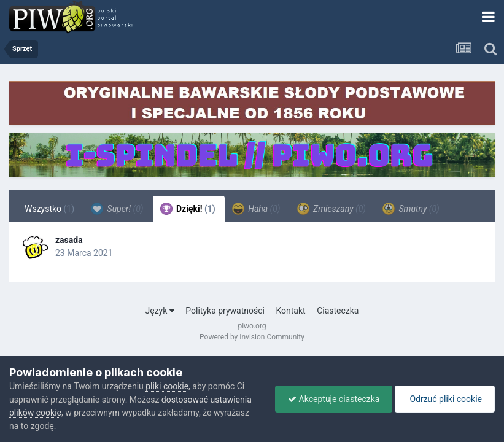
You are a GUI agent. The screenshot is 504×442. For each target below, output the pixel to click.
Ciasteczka (338, 311)
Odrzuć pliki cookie (445, 399)
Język (160, 311)
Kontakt (290, 311)
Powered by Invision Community (252, 337)
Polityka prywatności (225, 311)
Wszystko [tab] (49, 209)
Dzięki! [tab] (188, 209)
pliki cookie (167, 386)
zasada (69, 240)
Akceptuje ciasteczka (334, 399)
